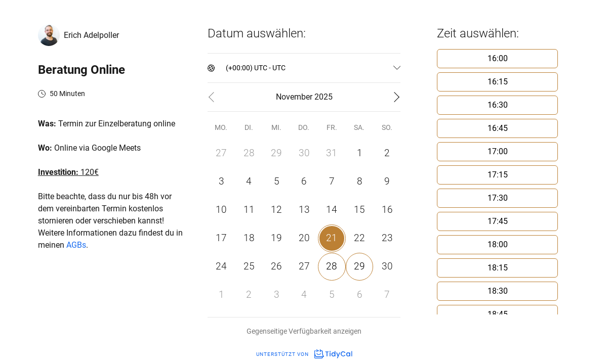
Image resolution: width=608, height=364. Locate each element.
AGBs (76, 245)
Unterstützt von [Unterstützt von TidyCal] (304, 354)
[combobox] (227, 68)
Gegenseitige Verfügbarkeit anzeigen (304, 331)
